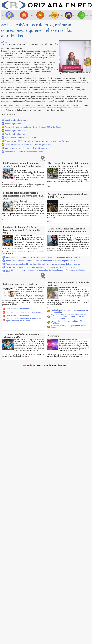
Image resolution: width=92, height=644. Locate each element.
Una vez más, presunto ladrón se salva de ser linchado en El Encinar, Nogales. (40, 261)
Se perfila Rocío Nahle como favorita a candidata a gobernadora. (28, 145)
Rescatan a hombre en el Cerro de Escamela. (24, 312)
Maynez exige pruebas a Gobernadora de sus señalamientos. (27, 148)
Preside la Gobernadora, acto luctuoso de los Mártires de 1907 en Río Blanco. (33, 127)
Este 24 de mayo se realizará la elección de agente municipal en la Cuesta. (23, 320)
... (33, 187)
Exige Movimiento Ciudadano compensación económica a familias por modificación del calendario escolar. (68, 317)
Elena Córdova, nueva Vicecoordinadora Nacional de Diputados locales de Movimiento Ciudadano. (45, 271)
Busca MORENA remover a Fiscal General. (21, 138)
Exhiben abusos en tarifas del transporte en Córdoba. (24, 152)
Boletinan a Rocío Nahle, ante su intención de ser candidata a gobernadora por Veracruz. (37, 141)
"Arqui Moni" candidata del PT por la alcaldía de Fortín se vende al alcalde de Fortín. (43, 264)
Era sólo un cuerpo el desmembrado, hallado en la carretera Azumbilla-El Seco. (41, 267)
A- (6, 42)
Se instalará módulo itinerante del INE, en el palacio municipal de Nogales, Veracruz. (43, 257)
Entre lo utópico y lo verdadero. (16, 120)
